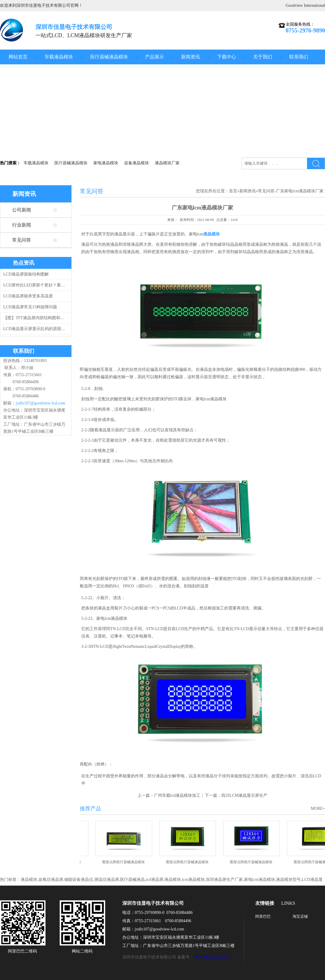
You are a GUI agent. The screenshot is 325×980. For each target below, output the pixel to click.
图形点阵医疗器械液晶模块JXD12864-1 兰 (253, 864)
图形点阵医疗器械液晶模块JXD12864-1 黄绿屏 (189, 864)
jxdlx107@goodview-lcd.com (40, 403)
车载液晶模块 (59, 57)
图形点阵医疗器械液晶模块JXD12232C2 (126, 864)
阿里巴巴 (263, 916)
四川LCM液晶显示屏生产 (244, 795)
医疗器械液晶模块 (109, 57)
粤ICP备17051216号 (212, 957)
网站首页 (18, 57)
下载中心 (227, 57)
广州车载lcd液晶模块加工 (177, 795)
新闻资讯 (191, 57)
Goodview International (305, 5)
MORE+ (318, 808)
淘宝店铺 (300, 916)
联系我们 (299, 57)
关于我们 (263, 57)
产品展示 (155, 57)
